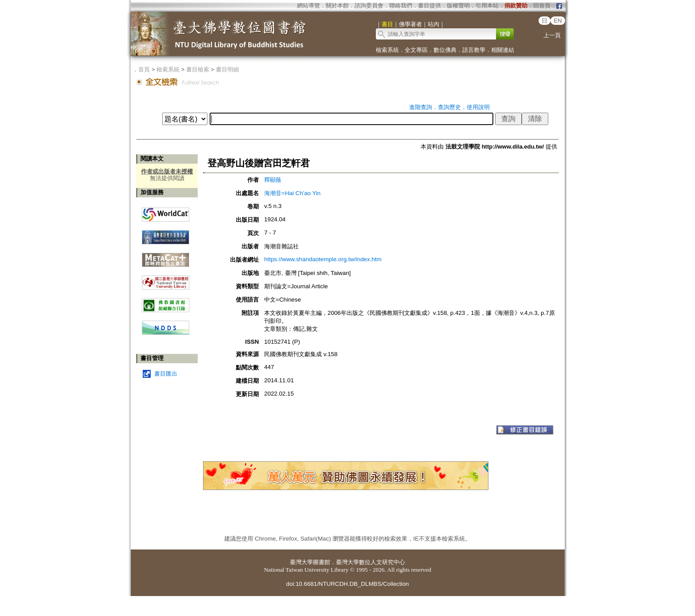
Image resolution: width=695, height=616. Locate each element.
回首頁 (542, 6)
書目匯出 (166, 374)
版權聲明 (458, 6)
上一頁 (552, 35)
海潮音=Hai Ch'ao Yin (292, 193)
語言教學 (474, 50)
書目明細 (227, 69)
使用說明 (478, 107)
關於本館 (337, 6)
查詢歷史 (449, 107)
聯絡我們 (401, 6)
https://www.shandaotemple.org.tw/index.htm (323, 259)
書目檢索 (198, 69)
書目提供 (429, 6)
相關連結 (503, 50)
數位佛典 (445, 50)
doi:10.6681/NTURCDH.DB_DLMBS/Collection (347, 584)
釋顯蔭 (273, 180)
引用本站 (487, 6)
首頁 (144, 69)
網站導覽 (308, 6)
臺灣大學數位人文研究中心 (371, 562)
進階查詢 (421, 107)
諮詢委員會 (369, 6)
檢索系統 (387, 50)
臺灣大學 (301, 562)
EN (558, 21)
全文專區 (416, 50)
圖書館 (322, 562)
